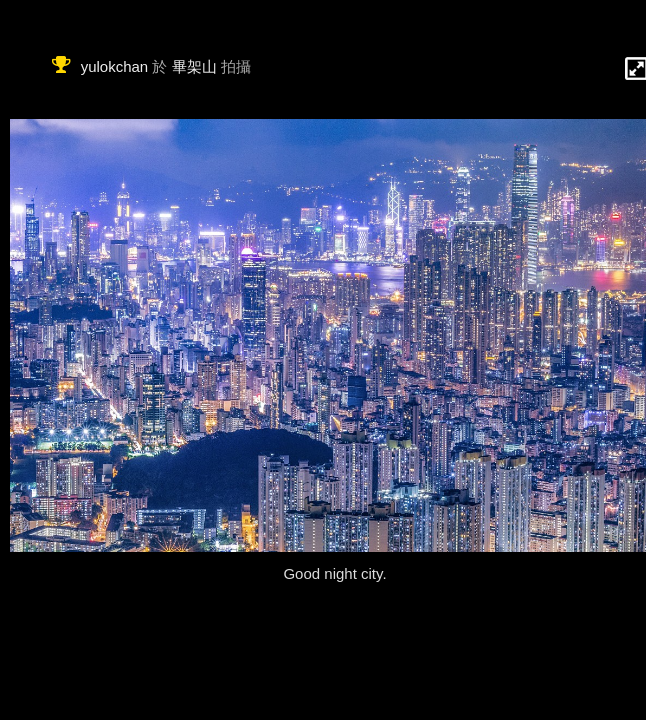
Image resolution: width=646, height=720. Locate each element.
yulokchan (115, 66)
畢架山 (194, 66)
